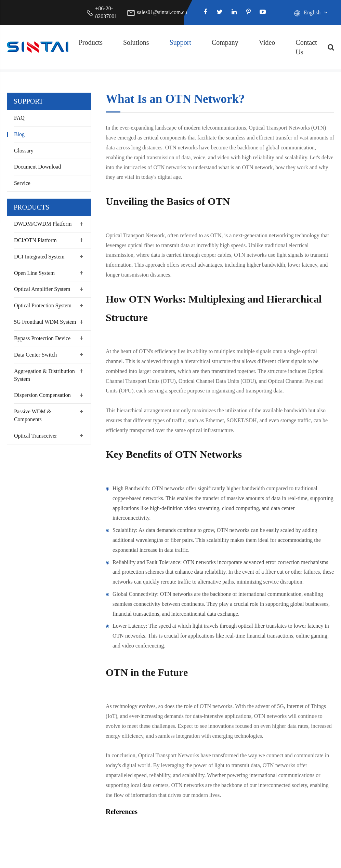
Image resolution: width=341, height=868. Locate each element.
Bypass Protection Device (42, 338)
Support (180, 42)
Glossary (24, 151)
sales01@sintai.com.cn (162, 12)
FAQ (19, 118)
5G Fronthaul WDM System (45, 322)
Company (225, 42)
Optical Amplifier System (42, 289)
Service (22, 183)
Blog (19, 134)
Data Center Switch (35, 355)
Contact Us (306, 47)
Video (267, 42)
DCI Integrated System (39, 257)
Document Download (37, 167)
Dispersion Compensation (42, 395)
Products (91, 42)
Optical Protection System (43, 305)
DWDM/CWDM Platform (43, 224)
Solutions (136, 42)
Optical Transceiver (36, 436)
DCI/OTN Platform (35, 240)
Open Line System (34, 273)
